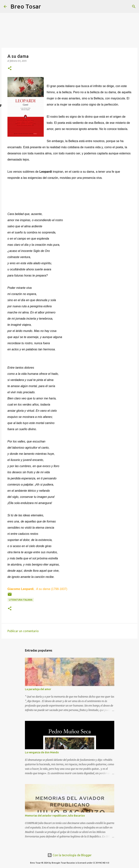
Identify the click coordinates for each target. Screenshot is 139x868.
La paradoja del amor (38, 689)
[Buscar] (46, 7)
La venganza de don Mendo (42, 752)
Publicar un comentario (23, 631)
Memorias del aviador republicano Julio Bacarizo (55, 816)
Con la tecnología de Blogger (69, 855)
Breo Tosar (26, 6)
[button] (10, 69)
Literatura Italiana (21, 600)
